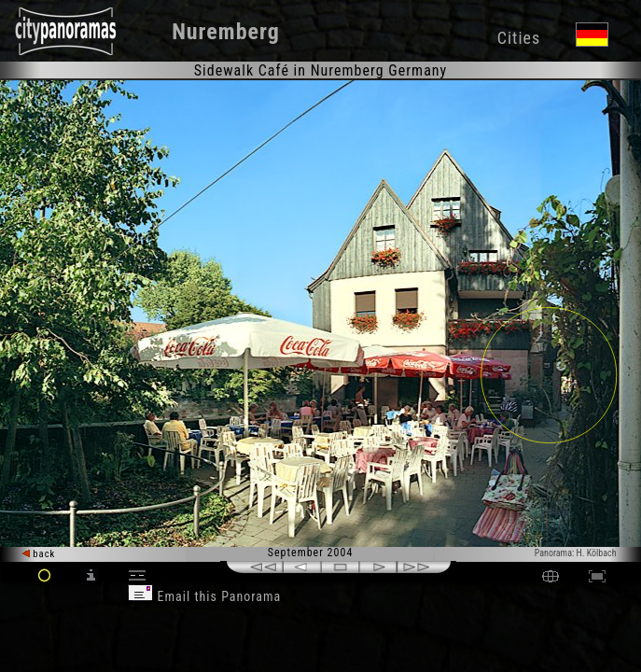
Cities (519, 38)
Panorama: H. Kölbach (576, 553)
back (39, 554)
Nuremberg (226, 32)
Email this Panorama (204, 596)
